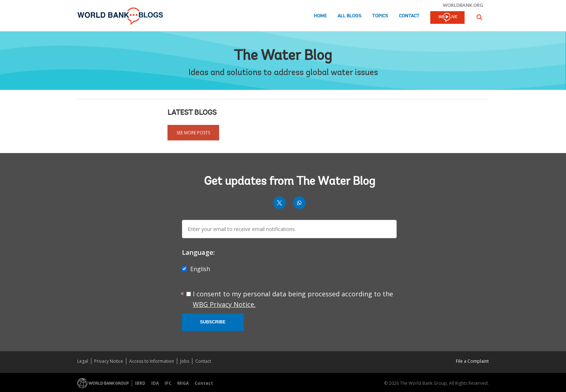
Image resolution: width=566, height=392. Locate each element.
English (200, 269)
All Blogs (349, 16)
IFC (168, 383)
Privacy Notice (109, 361)
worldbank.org (463, 5)
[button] (479, 17)
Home (320, 16)
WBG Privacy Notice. (224, 304)
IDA (155, 383)
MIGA (183, 383)
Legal (83, 361)
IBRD (140, 383)
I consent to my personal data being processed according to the (293, 299)
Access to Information (152, 361)
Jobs (185, 361)
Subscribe (213, 322)
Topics (380, 16)
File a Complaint (472, 361)
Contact (409, 16)
